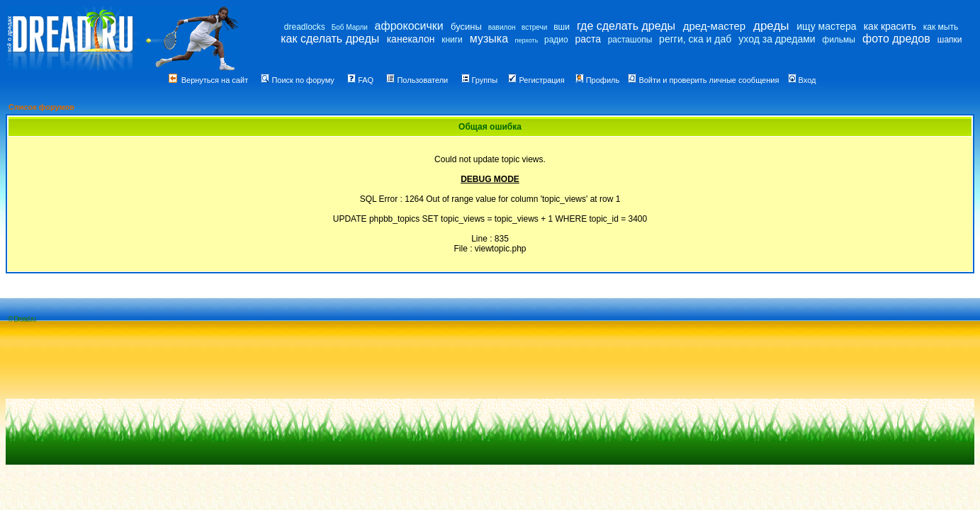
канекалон (411, 39)
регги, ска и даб (695, 39)
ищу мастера (826, 26)
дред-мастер (714, 26)
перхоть (527, 40)
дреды (771, 26)
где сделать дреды (626, 26)
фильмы (839, 40)
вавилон (502, 27)
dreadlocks (305, 27)
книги (452, 40)
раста (588, 39)
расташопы (630, 40)
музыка (489, 39)
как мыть (941, 27)
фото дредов (896, 39)
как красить (890, 26)
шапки (950, 40)
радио (556, 40)
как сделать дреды (330, 39)
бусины (466, 27)
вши (562, 27)
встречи (534, 27)
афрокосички (409, 26)
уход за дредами (777, 39)
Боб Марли (350, 27)
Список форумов (41, 107)
